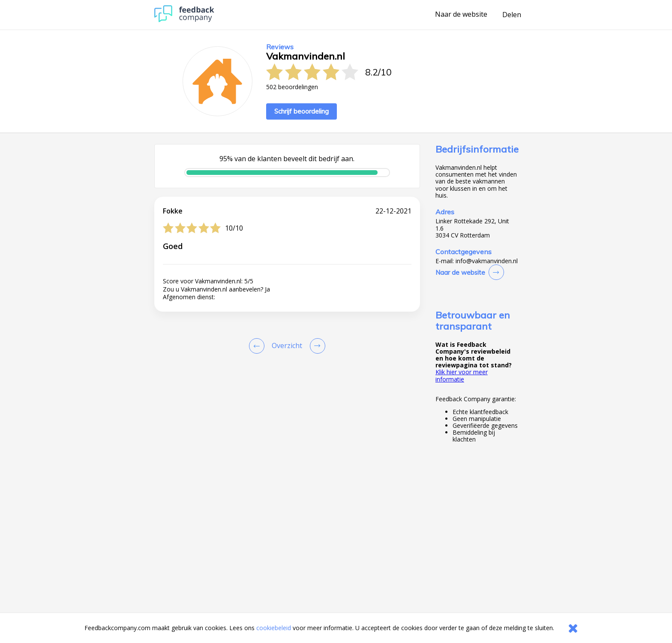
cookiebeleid (274, 628)
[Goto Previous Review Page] (258, 346)
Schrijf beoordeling (301, 111)
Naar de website (461, 15)
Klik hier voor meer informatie (462, 375)
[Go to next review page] (316, 346)
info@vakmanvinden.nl (487, 261)
